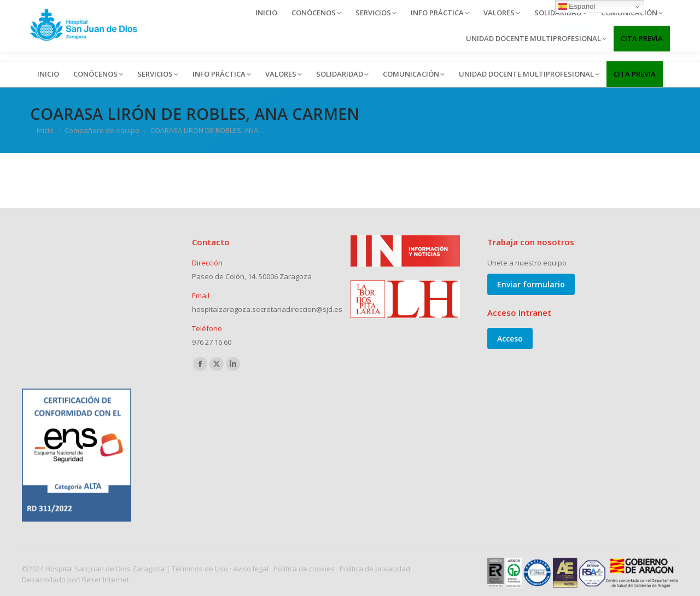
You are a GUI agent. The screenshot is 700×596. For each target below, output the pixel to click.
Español (577, 7)
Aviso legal (251, 569)
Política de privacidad (375, 569)
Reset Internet (106, 580)
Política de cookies (304, 569)
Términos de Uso (200, 569)
